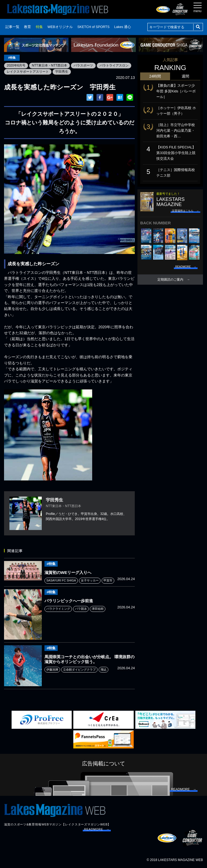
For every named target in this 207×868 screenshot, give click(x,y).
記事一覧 (12, 27)
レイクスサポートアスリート (28, 72)
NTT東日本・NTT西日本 (49, 65)
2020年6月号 (16, 65)
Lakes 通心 (123, 27)
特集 (39, 27)
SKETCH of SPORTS (93, 27)
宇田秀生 (62, 72)
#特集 (12, 58)
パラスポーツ (83, 65)
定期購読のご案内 (170, 280)
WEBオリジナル (60, 27)
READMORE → (97, 829)
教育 (27, 27)
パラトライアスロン (114, 65)
